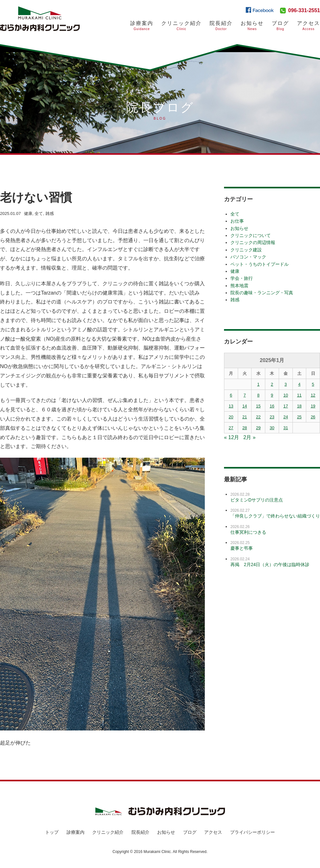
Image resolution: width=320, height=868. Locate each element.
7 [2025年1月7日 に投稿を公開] (245, 395)
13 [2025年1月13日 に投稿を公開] (231, 406)
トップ (52, 832)
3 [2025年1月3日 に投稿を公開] (286, 384)
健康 (28, 213)
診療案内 (142, 26)
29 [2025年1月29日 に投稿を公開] (258, 428)
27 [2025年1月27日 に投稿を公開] (231, 428)
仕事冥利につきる (248, 532)
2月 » (250, 437)
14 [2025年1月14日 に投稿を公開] (244, 406)
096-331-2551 (304, 10)
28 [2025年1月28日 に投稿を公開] (244, 428)
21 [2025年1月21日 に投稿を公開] (244, 417)
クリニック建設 (246, 250)
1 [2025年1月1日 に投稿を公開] (258, 384)
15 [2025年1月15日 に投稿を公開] (258, 406)
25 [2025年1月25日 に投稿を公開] (299, 417)
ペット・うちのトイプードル (260, 264)
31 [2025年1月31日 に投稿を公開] (285, 428)
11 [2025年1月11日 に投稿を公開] (299, 395)
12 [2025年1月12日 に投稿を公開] (313, 395)
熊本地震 (239, 286)
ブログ (280, 26)
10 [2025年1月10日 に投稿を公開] (285, 395)
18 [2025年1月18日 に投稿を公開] (299, 406)
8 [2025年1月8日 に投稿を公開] (258, 395)
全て (39, 213)
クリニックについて (251, 235)
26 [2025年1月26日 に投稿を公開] (313, 417)
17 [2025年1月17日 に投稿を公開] (285, 406)
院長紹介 (221, 26)
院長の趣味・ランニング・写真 (262, 293)
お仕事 (237, 221)
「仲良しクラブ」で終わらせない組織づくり (275, 516)
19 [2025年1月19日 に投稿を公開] (313, 406)
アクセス (308, 26)
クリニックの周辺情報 (253, 242)
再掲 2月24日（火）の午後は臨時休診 (270, 564)
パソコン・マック (248, 257)
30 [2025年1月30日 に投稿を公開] (272, 428)
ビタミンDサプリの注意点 (257, 500)
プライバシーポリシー (252, 832)
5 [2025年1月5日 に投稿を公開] (313, 384)
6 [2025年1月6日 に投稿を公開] (231, 395)
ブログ (190, 832)
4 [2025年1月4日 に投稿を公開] (299, 384)
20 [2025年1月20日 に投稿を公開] (231, 417)
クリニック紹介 (181, 26)
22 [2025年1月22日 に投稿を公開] (258, 417)
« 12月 (232, 437)
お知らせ (252, 26)
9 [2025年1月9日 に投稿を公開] (272, 395)
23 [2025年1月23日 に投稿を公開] (272, 417)
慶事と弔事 (242, 548)
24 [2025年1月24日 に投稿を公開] (285, 417)
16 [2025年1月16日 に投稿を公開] (272, 406)
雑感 (50, 213)
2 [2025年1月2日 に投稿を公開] (272, 384)
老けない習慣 (39, 197)
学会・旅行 (242, 278)
